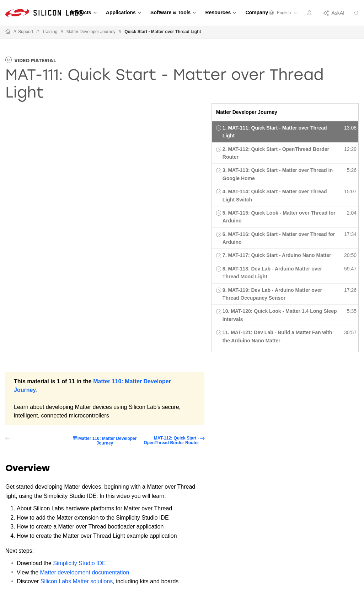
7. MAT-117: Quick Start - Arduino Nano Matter (277, 255)
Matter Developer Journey (91, 32)
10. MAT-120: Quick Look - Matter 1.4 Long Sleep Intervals (280, 315)
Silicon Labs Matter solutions (77, 581)
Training (50, 32)
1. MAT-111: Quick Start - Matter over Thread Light (275, 132)
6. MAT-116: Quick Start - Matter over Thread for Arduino (279, 238)
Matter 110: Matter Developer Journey (107, 441)
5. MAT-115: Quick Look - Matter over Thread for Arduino (279, 217)
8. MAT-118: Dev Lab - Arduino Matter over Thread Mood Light (272, 273)
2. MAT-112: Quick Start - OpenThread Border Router (276, 153)
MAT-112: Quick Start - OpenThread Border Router (171, 441)
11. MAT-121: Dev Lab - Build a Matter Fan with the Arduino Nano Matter (277, 336)
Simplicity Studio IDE (79, 563)
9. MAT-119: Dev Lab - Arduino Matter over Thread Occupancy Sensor (272, 294)
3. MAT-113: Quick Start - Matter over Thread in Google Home (278, 174)
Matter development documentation (85, 572)
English (284, 13)
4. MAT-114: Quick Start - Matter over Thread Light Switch (275, 195)
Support (26, 32)
